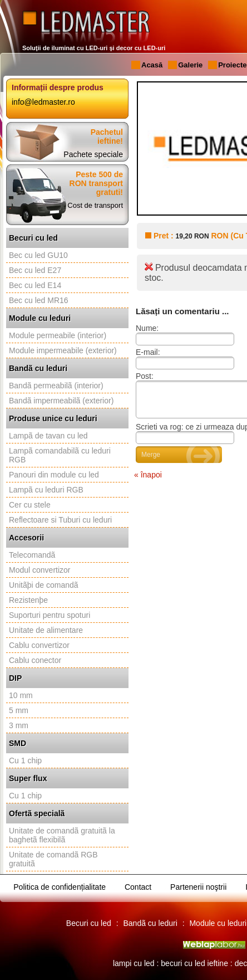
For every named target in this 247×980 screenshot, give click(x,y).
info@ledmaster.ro (43, 102)
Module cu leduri (40, 318)
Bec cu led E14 (35, 285)
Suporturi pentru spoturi (50, 615)
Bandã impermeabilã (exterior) (61, 401)
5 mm (19, 710)
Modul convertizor (40, 570)
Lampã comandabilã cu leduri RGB (60, 455)
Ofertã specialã (37, 813)
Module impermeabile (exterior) (63, 350)
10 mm (21, 695)
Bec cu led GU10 (38, 255)
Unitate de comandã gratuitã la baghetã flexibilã (62, 835)
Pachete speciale (93, 154)
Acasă (152, 65)
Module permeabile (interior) (58, 335)
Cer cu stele (30, 505)
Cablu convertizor (39, 645)
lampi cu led (134, 963)
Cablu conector (35, 660)
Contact (138, 887)
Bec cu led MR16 (39, 300)
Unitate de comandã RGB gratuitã (53, 859)
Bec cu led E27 (35, 270)
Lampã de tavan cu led (48, 436)
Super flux (28, 778)
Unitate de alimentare (46, 630)
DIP (15, 678)
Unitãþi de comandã (44, 585)
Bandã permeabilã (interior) (56, 386)
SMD (18, 743)
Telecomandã (32, 555)
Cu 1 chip (25, 760)
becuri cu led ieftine (194, 963)
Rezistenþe (28, 600)
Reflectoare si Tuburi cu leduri (60, 520)
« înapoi (148, 481)
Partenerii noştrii (198, 887)
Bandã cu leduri (38, 368)
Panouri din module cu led (54, 475)
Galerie (190, 65)
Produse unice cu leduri (53, 418)
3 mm (19, 725)
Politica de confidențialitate (60, 887)
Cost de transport (95, 205)
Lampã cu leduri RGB (46, 490)
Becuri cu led (33, 238)
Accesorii (26, 538)
